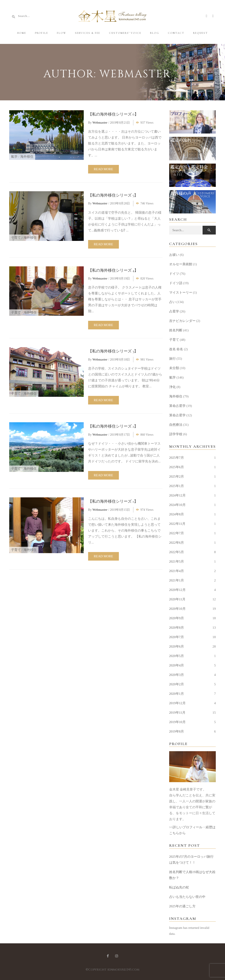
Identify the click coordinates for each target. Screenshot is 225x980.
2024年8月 (177, 514)
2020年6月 (177, 646)
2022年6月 (177, 543)
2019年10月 (177, 722)
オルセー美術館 (181, 264)
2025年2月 (177, 476)
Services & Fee (88, 33)
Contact (176, 33)
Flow (62, 33)
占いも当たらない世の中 (187, 897)
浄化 (172, 387)
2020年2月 (177, 684)
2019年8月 (177, 731)
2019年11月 (177, 713)
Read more (103, 169)
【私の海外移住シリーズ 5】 (113, 195)
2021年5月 (177, 561)
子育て (16, 238)
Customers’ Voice (125, 33)
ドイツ (174, 274)
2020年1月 (177, 694)
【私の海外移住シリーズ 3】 (113, 351)
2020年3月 (177, 675)
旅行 (172, 359)
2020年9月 (177, 618)
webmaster (100, 123)
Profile (42, 33)
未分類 (174, 368)
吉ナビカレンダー (182, 321)
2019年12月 (177, 703)
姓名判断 (176, 330)
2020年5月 (177, 656)
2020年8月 (177, 628)
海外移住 (27, 157)
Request (201, 33)
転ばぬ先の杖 (179, 887)
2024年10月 (177, 505)
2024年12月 (177, 495)
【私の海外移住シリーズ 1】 (113, 501)
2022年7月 (177, 533)
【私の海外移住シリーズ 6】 (113, 114)
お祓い (174, 255)
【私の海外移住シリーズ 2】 (113, 426)
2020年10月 (177, 609)
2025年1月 (177, 486)
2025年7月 (177, 458)
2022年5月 (177, 552)
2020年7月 (177, 637)
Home (22, 33)
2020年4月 (177, 665)
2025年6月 (177, 467)
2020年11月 (177, 599)
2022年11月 (177, 524)
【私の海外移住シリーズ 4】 (113, 270)
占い (172, 302)
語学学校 (176, 434)
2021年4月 (177, 571)
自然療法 (176, 425)
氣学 (14, 157)
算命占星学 (177, 406)
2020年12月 (177, 590)
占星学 (174, 311)
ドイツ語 (176, 283)
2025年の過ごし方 (182, 906)
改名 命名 (176, 349)
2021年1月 (177, 580)
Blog (155, 33)
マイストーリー (181, 292)
